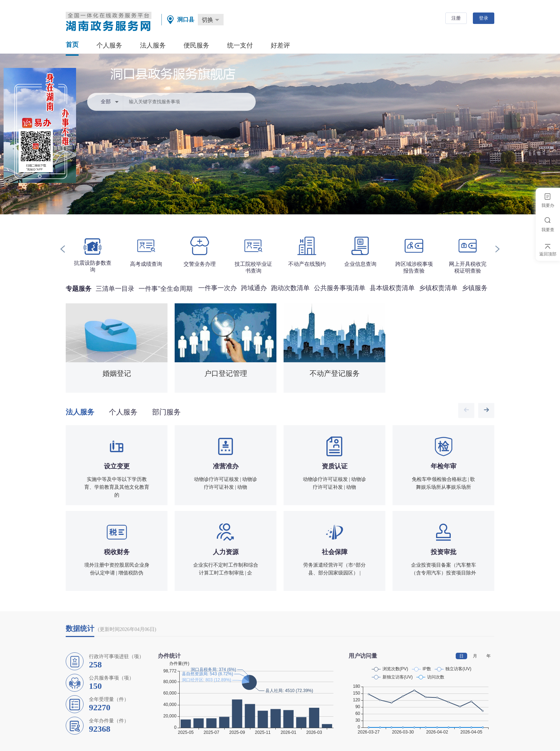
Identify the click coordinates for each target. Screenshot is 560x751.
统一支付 (240, 45)
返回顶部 (548, 254)
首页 (72, 45)
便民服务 (196, 45)
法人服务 (153, 45)
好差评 (280, 45)
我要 (548, 205)
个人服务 (109, 45)
